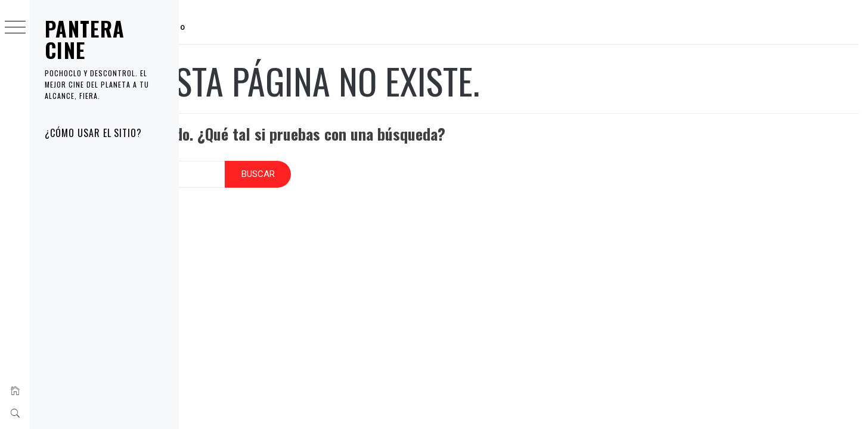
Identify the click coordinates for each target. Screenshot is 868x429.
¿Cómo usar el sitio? (93, 133)
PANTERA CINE (85, 39)
